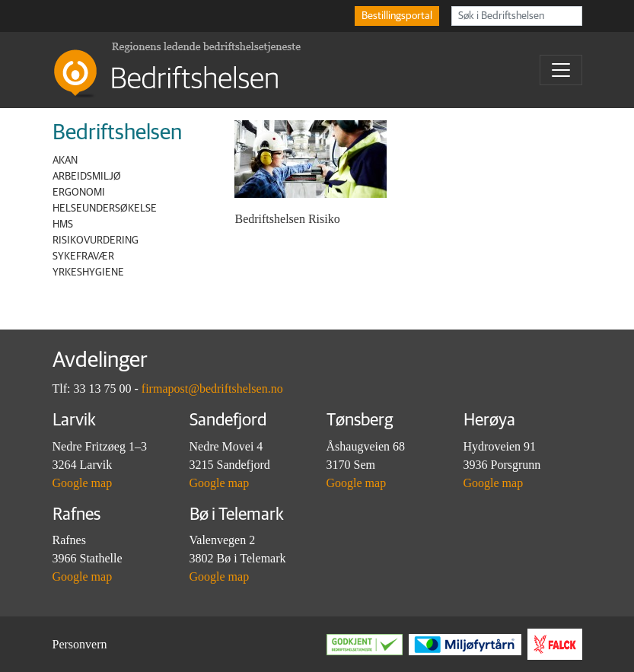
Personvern (80, 644)
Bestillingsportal (397, 16)
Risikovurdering (96, 240)
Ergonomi (79, 193)
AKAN (65, 161)
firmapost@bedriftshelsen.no (212, 389)
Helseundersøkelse (105, 209)
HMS (63, 225)
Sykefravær (83, 256)
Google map (83, 483)
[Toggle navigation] (561, 70)
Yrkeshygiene (88, 272)
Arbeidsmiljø (87, 177)
